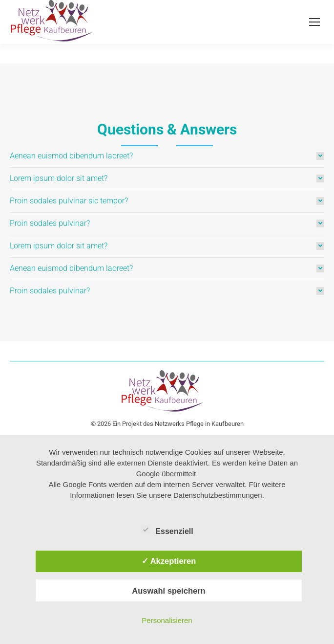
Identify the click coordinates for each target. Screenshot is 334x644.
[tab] (167, 156)
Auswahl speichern (168, 591)
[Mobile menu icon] (314, 22)
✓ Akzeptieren (169, 561)
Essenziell (167, 530)
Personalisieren (167, 620)
